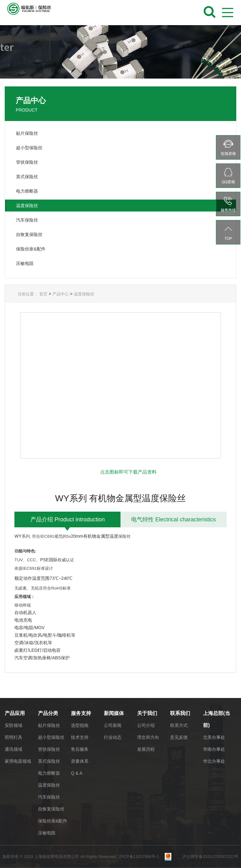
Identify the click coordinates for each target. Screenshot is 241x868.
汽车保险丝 (49, 797)
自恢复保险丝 (51, 809)
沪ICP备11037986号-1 (141, 857)
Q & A (77, 773)
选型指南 (80, 725)
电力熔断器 (49, 773)
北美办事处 (214, 737)
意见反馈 (179, 737)
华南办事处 (214, 749)
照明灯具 (13, 737)
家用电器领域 (18, 761)
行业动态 (113, 737)
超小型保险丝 (51, 737)
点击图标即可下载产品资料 (128, 472)
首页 (43, 294)
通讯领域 (13, 749)
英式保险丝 (49, 761)
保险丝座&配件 (53, 821)
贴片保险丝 (49, 725)
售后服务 (80, 749)
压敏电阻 (47, 833)
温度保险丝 (84, 294)
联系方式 (179, 725)
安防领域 (13, 725)
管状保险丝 (49, 749)
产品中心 (61, 294)
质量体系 (80, 761)
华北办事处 (214, 761)
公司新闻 (113, 725)
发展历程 (146, 749)
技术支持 (80, 737)
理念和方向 (148, 737)
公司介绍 (146, 725)
